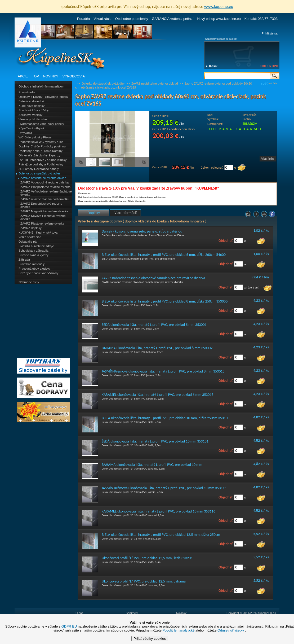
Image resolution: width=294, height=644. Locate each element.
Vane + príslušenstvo (33, 119)
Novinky (181, 613)
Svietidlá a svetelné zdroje (36, 246)
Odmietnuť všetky (231, 630)
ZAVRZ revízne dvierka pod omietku (45, 199)
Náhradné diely (29, 282)
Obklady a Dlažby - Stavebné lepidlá (43, 97)
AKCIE (23, 76)
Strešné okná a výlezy (34, 255)
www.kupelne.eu (219, 6)
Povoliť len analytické (179, 630)
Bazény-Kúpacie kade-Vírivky (38, 273)
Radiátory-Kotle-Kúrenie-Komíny (41, 151)
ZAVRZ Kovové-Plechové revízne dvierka (43, 217)
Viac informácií (126, 213)
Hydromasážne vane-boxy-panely (41, 124)
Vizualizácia (102, 19)
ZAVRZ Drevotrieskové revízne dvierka (41, 205)
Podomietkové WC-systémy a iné (41, 142)
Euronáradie (27, 92)
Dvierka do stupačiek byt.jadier (39, 173)
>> (275, 83)
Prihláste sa (270, 33)
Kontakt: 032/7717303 (261, 19)
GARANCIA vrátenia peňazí (173, 19)
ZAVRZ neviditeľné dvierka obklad (43, 178)
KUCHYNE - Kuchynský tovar (39, 233)
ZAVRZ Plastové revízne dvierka (42, 224)
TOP (35, 76)
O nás (79, 613)
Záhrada (24, 260)
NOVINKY (51, 76)
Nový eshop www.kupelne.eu (219, 19)
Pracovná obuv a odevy (34, 269)
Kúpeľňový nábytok (32, 128)
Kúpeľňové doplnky (32, 106)
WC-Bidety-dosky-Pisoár (35, 137)
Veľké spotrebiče (30, 237)
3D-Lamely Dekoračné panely (39, 169)
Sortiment (132, 613)
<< (270, 83)
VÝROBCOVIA (74, 76)
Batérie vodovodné (31, 101)
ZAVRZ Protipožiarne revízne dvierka (45, 187)
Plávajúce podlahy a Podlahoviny (41, 164)
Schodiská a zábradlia (34, 251)
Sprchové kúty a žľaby (34, 110)
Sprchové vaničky (30, 115)
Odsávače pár (28, 242)
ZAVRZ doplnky (31, 228)
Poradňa (83, 19)
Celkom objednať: (212, 168)
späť (264, 83)
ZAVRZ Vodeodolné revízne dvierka (44, 182)
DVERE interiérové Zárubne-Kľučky (43, 160)
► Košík (211, 66)
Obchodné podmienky (132, 19)
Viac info (268, 159)
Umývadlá (25, 133)
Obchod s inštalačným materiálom (41, 86)
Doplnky (94, 213)
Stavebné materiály (32, 264)
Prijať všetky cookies (150, 639)
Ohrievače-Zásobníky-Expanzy (39, 155)
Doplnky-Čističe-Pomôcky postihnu (42, 146)
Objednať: (226, 241)
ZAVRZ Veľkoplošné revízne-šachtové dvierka (46, 193)
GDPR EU (69, 626)
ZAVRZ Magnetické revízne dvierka (44, 211)
